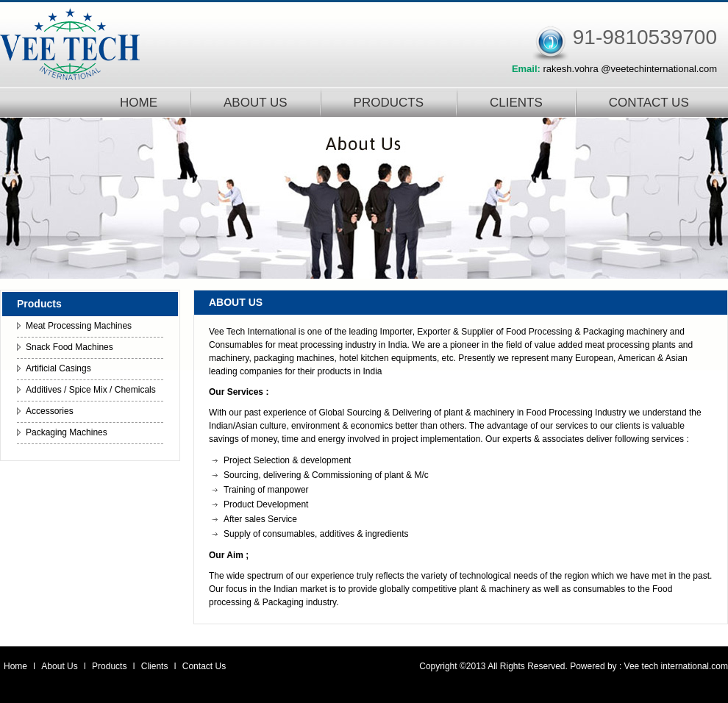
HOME (139, 103)
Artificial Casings (58, 368)
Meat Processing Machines (79, 326)
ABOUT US (256, 103)
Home (15, 666)
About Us (61, 666)
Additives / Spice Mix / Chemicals (91, 390)
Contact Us (204, 666)
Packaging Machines (67, 432)
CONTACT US (649, 103)
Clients (156, 666)
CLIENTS (516, 103)
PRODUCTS (389, 103)
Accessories (50, 411)
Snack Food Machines (69, 347)
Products (111, 666)
